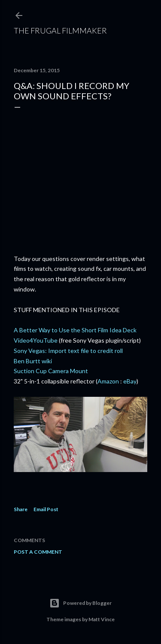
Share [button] (21, 509)
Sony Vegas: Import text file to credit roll (68, 351)
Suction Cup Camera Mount (51, 371)
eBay (130, 381)
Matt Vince (102, 619)
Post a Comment (38, 552)
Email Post (46, 509)
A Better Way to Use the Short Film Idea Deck (75, 330)
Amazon (108, 381)
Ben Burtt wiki (33, 361)
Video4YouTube (36, 340)
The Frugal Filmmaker (60, 31)
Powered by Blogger (80, 603)
